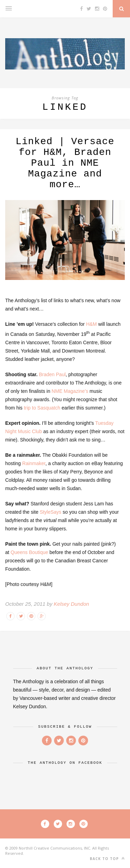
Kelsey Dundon (71, 604)
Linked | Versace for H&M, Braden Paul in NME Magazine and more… (65, 163)
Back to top (107, 858)
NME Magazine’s (70, 391)
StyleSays (51, 512)
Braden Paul (52, 374)
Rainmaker (34, 463)
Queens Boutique (30, 552)
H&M (91, 324)
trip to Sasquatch (42, 408)
